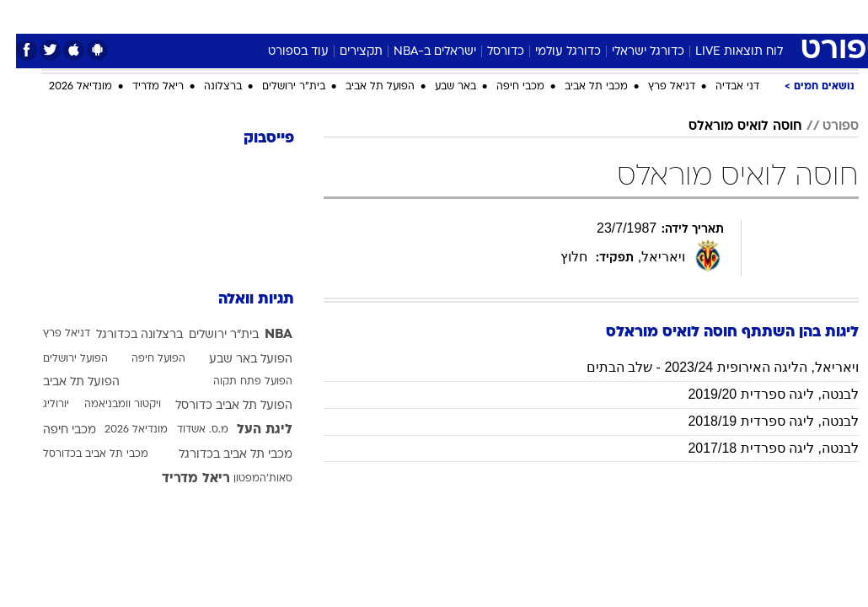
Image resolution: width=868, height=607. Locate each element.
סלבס (550, 16)
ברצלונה (207, 87)
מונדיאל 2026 (64, 87)
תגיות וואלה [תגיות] (240, 300)
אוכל (465, 16)
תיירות (363, 16)
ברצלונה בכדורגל (123, 335)
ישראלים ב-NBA (419, 52)
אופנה (248, 16)
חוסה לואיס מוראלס (729, 126)
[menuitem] (693, 16)
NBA (263, 335)
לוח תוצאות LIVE (723, 52)
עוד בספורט (282, 52)
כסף (506, 16)
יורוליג (40, 405)
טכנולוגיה (305, 16)
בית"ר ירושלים (278, 87)
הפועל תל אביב (364, 87)
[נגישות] (23, 16)
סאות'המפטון (247, 479)
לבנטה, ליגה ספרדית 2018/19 (757, 421)
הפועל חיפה (142, 359)
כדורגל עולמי (552, 52)
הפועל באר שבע (235, 360)
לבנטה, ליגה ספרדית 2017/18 (757, 448)
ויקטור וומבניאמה (107, 405)
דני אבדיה (721, 87)
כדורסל (490, 52)
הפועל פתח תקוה (237, 382)
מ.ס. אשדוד (187, 430)
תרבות (599, 16)
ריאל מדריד (142, 87)
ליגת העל (249, 430)
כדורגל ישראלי (632, 52)
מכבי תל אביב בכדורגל (220, 455)
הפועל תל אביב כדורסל (218, 406)
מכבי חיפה (504, 87)
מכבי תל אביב (580, 87)
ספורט (650, 16)
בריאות (416, 16)
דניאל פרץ (656, 87)
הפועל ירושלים (59, 359)
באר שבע (439, 87)
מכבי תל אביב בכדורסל (80, 454)
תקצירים (345, 52)
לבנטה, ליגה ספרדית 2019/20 (757, 394)
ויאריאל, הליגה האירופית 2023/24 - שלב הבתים (707, 367)
